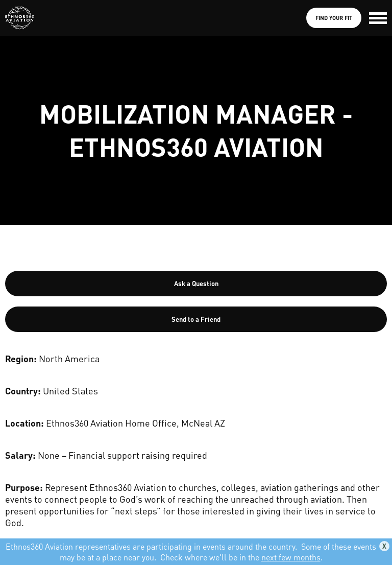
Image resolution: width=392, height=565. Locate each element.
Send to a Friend (196, 319)
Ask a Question (196, 283)
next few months (291, 557)
